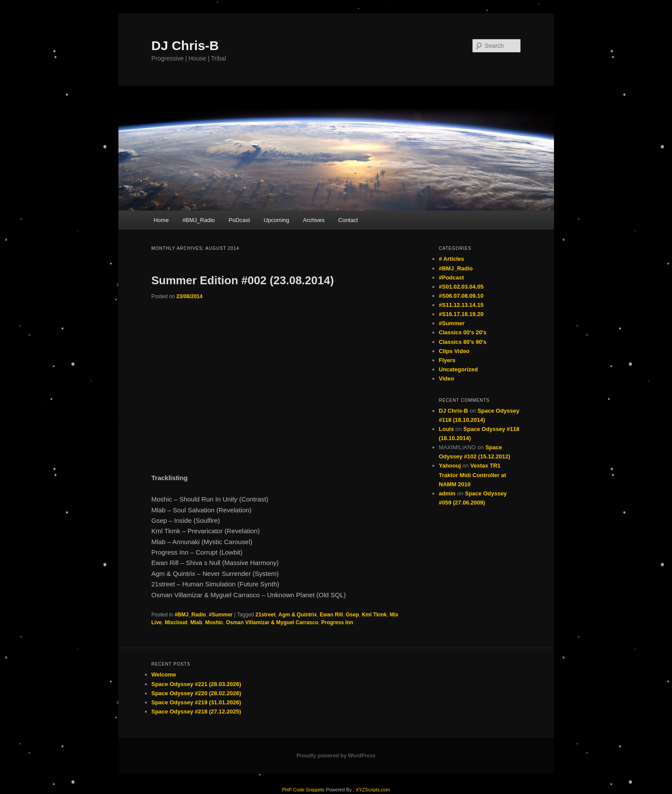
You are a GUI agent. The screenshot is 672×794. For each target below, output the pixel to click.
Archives (314, 220)
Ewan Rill (331, 615)
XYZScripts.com (373, 790)
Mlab (196, 622)
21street (266, 615)
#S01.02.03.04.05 (461, 287)
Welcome (164, 675)
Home (161, 220)
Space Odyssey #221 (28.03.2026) (196, 684)
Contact (348, 220)
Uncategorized (459, 369)
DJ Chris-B (185, 45)
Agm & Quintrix (297, 615)
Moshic (214, 622)
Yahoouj (450, 466)
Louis (447, 429)
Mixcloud (176, 622)
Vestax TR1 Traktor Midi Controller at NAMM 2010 (473, 475)
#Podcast (452, 278)
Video (447, 378)
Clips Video (454, 351)
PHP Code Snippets (303, 790)
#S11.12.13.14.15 (461, 305)
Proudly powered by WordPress (336, 756)
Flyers (447, 360)
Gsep (352, 615)
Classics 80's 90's (463, 342)
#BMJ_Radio (199, 220)
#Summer (221, 615)
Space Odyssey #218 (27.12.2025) (196, 712)
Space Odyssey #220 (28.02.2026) (196, 693)
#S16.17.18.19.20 (461, 314)
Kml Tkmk (374, 615)
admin (447, 493)
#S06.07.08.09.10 (461, 296)
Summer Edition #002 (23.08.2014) (243, 280)
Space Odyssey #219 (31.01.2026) (196, 702)
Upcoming (276, 220)
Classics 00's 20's (463, 332)
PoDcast (239, 220)
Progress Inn (337, 622)
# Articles (452, 259)
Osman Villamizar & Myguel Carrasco (272, 622)
